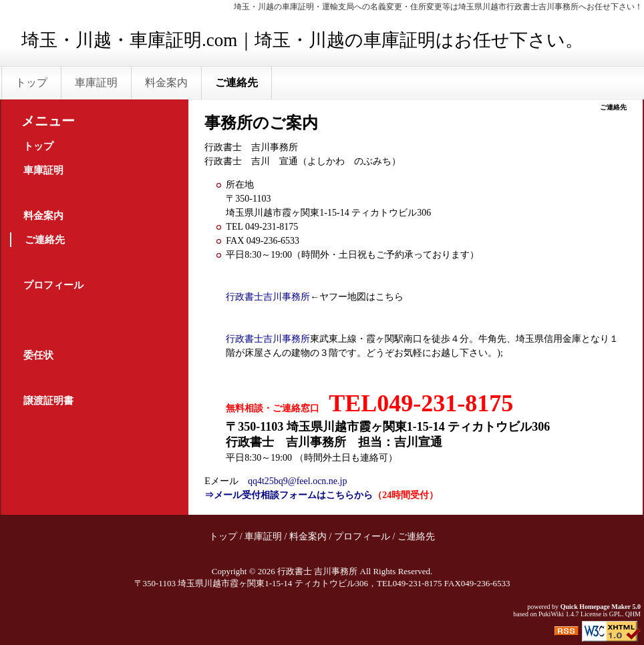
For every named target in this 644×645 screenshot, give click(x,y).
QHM (633, 614)
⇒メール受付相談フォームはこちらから (289, 495)
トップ (31, 82)
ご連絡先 (236, 82)
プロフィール (53, 285)
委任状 (38, 355)
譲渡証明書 (48, 401)
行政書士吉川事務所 (268, 297)
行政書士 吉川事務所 (317, 571)
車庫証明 (96, 82)
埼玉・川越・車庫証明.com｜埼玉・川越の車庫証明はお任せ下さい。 (302, 40)
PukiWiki (551, 614)
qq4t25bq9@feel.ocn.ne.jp (298, 481)
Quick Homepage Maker (596, 607)
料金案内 (166, 82)
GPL (616, 614)
